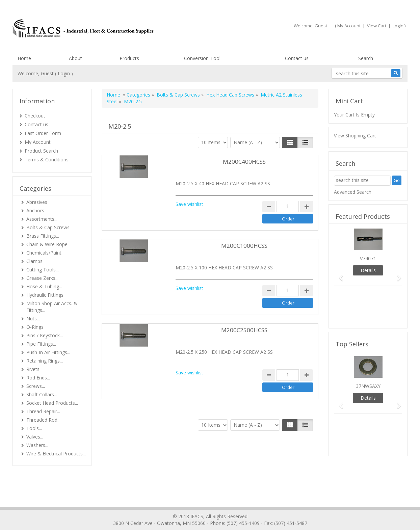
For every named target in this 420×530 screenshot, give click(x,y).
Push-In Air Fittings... (48, 352)
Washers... (37, 445)
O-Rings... (36, 327)
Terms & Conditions (47, 160)
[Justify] (305, 142)
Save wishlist (189, 204)
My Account (349, 26)
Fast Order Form (43, 133)
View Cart (377, 26)
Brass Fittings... (43, 236)
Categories (138, 95)
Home (24, 58)
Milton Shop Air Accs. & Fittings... (52, 307)
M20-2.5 (133, 101)
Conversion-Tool (202, 58)
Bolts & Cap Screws (178, 95)
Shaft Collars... (42, 394)
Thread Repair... (43, 411)
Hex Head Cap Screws (231, 95)
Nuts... (33, 319)
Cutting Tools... (43, 270)
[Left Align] (290, 142)
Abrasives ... (39, 202)
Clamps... (36, 261)
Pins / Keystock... (45, 335)
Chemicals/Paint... (45, 253)
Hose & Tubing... (44, 286)
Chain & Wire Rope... (48, 244)
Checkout (35, 116)
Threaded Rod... (43, 420)
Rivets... (34, 369)
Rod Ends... (38, 378)
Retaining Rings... (45, 361)
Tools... (34, 428)
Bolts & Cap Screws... (49, 227)
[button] (339, 275)
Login (398, 26)
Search (366, 58)
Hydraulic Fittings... (46, 295)
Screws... (36, 386)
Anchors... (37, 210)
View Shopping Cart (355, 136)
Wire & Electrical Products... (56, 454)
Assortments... (42, 219)
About (75, 58)
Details (368, 270)
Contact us (297, 58)
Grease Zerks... (42, 278)
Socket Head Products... (52, 403)
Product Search (41, 151)
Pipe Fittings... (41, 344)
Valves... (35, 437)
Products (129, 58)
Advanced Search (353, 192)
